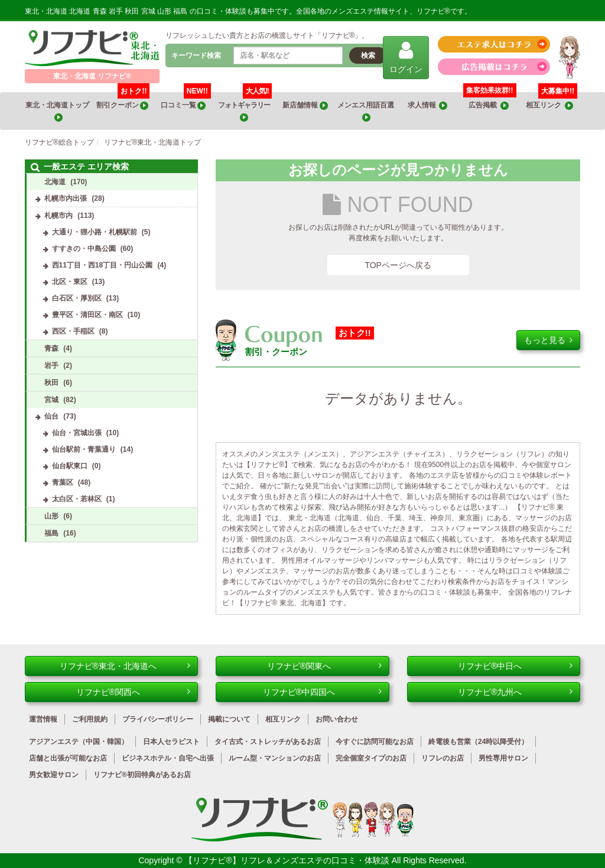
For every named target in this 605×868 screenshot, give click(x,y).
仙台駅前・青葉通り (84, 449)
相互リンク (552, 101)
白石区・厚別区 (77, 298)
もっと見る (548, 340)
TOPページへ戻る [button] (398, 265)
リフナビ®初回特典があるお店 (142, 775)
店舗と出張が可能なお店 (68, 758)
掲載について (229, 719)
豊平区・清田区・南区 (87, 315)
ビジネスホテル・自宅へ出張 (168, 758)
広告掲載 (489, 105)
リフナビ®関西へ (134, 692)
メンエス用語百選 (366, 111)
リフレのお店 (443, 758)
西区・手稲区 (73, 331)
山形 (51, 516)
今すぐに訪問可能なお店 (375, 742)
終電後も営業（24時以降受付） (478, 742)
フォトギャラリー (245, 107)
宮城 (51, 400)
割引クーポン (123, 101)
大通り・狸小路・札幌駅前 (95, 232)
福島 (51, 533)
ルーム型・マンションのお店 (275, 758)
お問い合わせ (337, 719)
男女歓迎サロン (54, 775)
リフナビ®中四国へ (322, 692)
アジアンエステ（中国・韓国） (79, 742)
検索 (368, 56)
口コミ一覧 (186, 101)
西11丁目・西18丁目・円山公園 (103, 265)
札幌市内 (58, 216)
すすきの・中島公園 (84, 249)
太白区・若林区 (77, 499)
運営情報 (43, 719)
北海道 (55, 182)
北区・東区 (70, 282)
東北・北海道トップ (58, 111)
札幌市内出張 (66, 198)
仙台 (51, 416)
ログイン (406, 57)
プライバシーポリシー (158, 719)
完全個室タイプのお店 (371, 758)
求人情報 (428, 105)
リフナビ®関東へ (324, 666)
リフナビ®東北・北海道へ (125, 666)
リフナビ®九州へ (515, 692)
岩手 (51, 366)
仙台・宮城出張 (77, 433)
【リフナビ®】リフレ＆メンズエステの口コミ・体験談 (288, 860)
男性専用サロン (503, 758)
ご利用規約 (90, 719)
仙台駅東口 (70, 466)
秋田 (51, 383)
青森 (51, 348)
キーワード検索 (196, 56)
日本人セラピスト (171, 742)
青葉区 (63, 482)
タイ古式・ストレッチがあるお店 (268, 742)
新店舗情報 (305, 105)
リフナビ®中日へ (515, 666)
